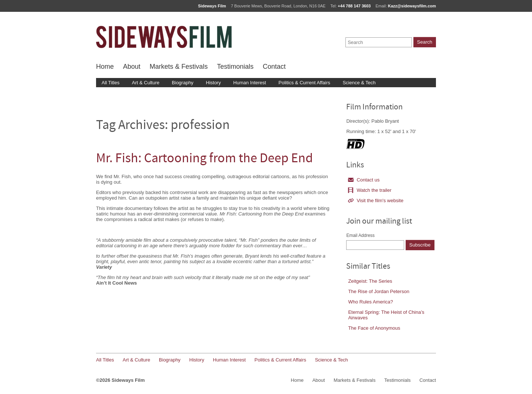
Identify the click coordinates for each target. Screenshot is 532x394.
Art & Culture (146, 83)
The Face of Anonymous (374, 328)
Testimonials (235, 67)
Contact (274, 67)
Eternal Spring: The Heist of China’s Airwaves (386, 315)
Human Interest (250, 83)
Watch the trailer (370, 190)
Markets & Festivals (179, 67)
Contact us (364, 180)
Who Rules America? (370, 302)
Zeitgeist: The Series (370, 281)
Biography (183, 83)
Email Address (360, 235)
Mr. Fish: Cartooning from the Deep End (204, 159)
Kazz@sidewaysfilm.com (412, 6)
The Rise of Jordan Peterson (378, 291)
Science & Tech (359, 83)
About (132, 67)
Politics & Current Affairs (304, 83)
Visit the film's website (376, 201)
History (213, 83)
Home (105, 67)
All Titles (110, 83)
